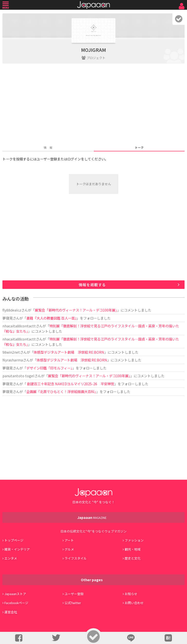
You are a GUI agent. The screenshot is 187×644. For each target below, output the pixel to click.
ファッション (134, 540)
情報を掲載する (92, 285)
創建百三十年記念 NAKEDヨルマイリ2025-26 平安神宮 (70, 384)
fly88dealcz (12, 310)
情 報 (48, 147)
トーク (139, 147)
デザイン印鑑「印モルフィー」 (49, 368)
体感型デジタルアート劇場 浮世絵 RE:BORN (69, 352)
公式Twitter (73, 603)
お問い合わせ (134, 603)
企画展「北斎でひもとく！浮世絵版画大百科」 (61, 391)
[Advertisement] (93, 105)
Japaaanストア (15, 594)
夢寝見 (8, 318)
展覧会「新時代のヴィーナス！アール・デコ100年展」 (76, 310)
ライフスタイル (76, 558)
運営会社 (11, 612)
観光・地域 (133, 549)
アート (69, 540)
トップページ (14, 540)
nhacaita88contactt (19, 326)
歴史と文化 (133, 558)
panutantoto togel (18, 376)
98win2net (11, 352)
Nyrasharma (13, 360)
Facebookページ (16, 603)
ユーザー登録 (74, 594)
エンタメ (11, 558)
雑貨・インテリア (17, 549)
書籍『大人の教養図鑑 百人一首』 (51, 318)
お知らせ (131, 594)
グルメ (69, 549)
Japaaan (93, 5)
